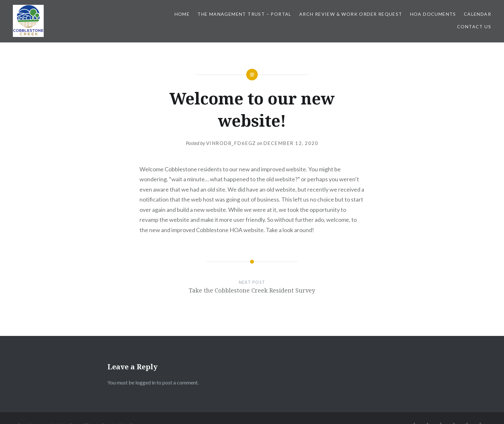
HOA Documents (433, 14)
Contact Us (474, 27)
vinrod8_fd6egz (231, 143)
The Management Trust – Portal (244, 14)
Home (182, 14)
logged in (145, 382)
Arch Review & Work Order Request (351, 14)
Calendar (477, 14)
